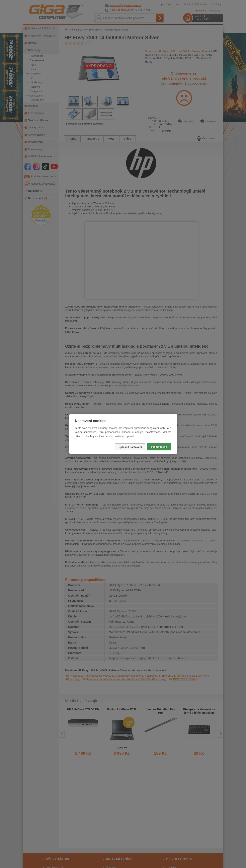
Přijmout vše (159, 447)
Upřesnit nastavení (130, 447)
